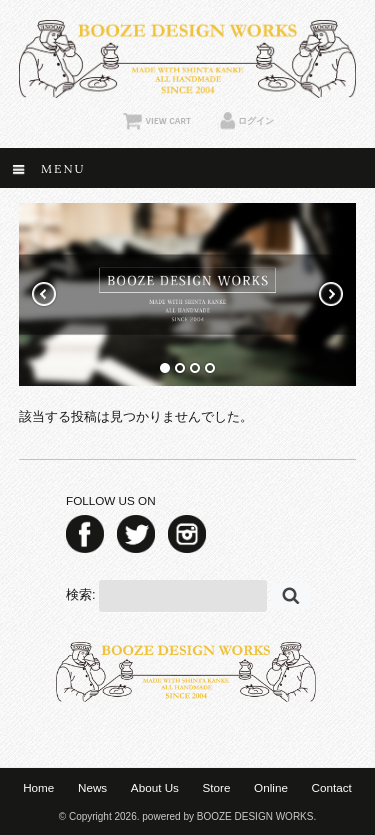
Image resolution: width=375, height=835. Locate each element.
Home (38, 787)
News (92, 787)
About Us (155, 787)
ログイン (256, 121)
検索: (81, 594)
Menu (63, 168)
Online (271, 787)
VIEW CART (167, 121)
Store (217, 787)
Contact (332, 787)
